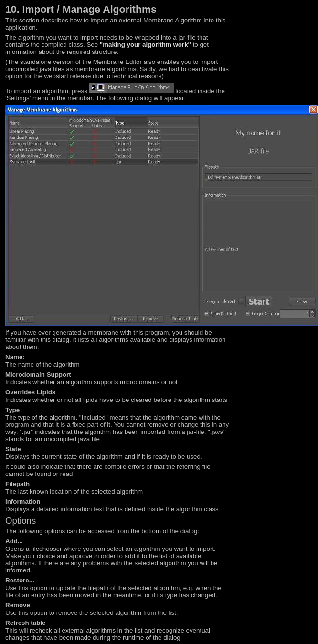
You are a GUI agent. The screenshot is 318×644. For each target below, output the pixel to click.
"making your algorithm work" (145, 45)
